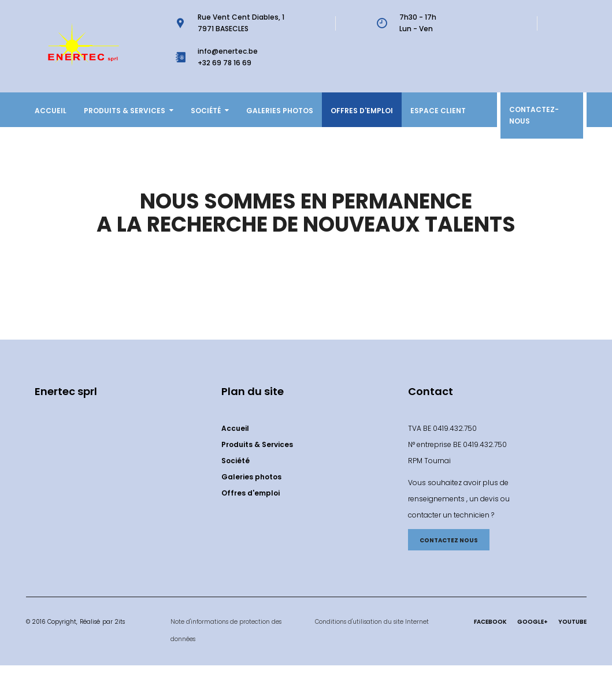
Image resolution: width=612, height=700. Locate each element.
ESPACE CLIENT (438, 111)
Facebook (490, 622)
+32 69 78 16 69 (225, 63)
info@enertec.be (228, 51)
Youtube (572, 622)
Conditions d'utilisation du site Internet (372, 622)
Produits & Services (129, 111)
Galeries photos (280, 111)
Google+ (533, 622)
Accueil (51, 111)
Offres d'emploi (362, 111)
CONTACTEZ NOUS (449, 540)
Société (210, 111)
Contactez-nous (534, 115)
